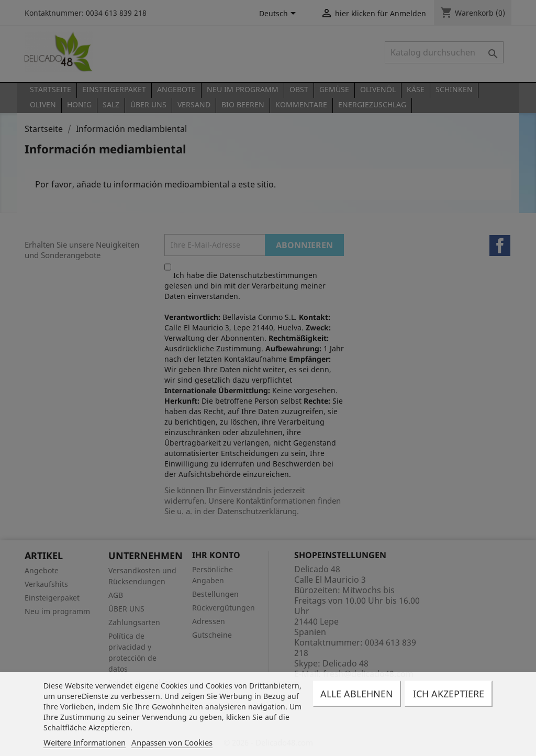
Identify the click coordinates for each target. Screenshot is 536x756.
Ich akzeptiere (449, 694)
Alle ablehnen (357, 694)
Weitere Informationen (85, 742)
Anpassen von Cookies (172, 742)
